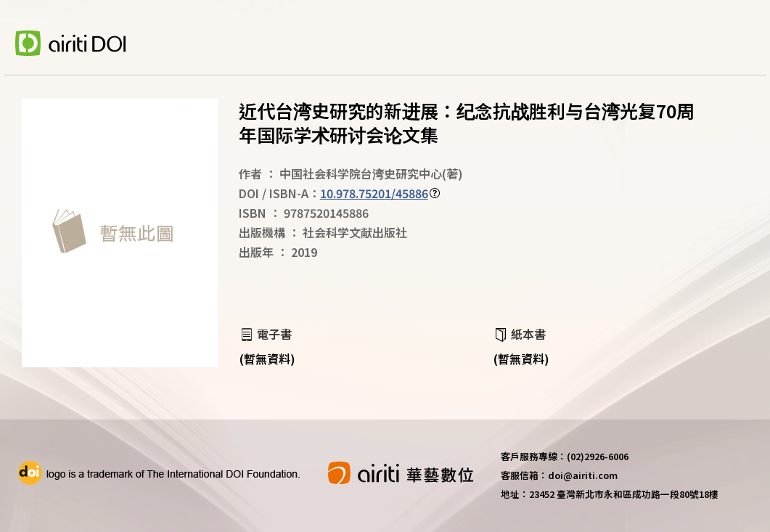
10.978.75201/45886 (374, 193)
